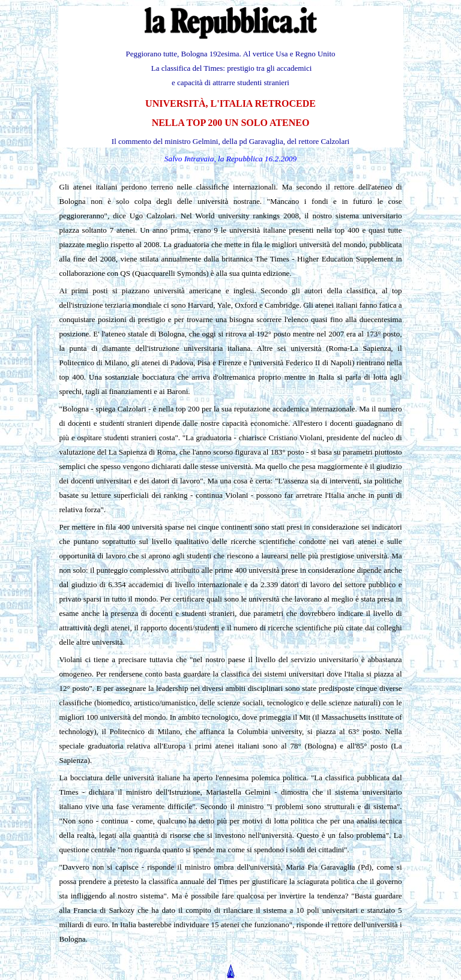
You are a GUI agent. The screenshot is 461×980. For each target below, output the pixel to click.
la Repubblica (240, 159)
